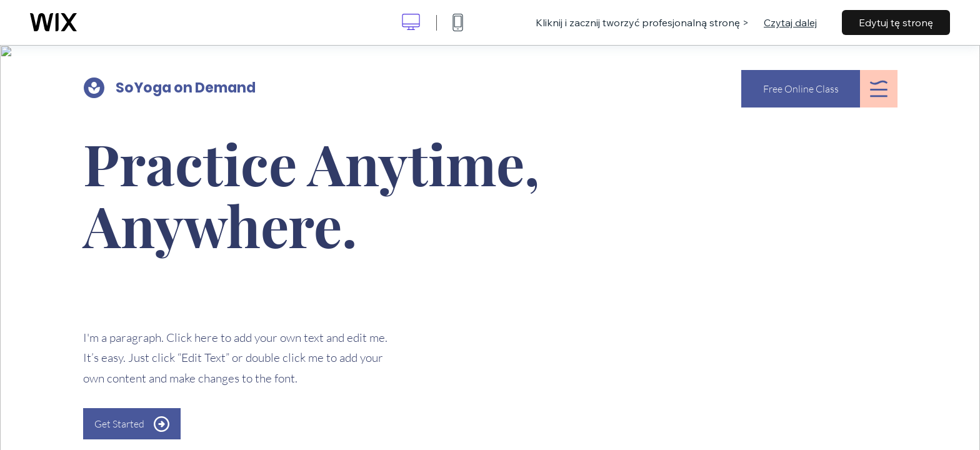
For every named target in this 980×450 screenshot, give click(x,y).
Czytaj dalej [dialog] (790, 22)
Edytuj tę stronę (896, 22)
